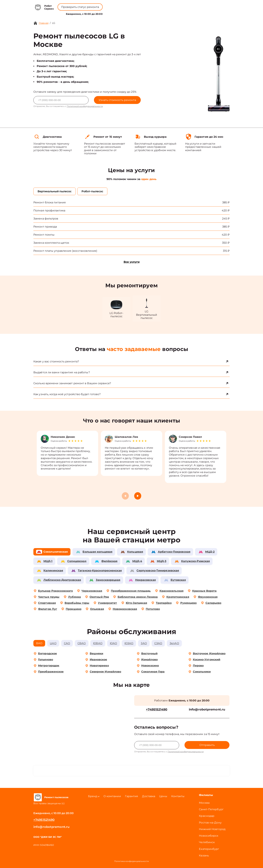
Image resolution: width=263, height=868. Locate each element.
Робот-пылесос (92, 191)
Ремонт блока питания (50, 202)
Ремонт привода (45, 227)
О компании (125, 13)
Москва (204, 803)
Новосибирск (209, 836)
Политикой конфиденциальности (85, 106)
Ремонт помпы (44, 235)
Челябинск (207, 842)
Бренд (107, 13)
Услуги (92, 13)
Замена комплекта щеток (51, 243)
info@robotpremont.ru (207, 710)
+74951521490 (137, 5)
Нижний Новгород (212, 829)
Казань (204, 855)
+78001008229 (110, 5)
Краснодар (207, 816)
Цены (141, 13)
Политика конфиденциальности (131, 861)
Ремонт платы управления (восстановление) (65, 251)
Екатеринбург (209, 849)
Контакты (154, 13)
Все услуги (132, 262)
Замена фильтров (46, 219)
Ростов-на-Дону (210, 823)
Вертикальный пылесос (55, 191)
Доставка (149, 796)
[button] (138, 496)
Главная (44, 23)
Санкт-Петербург (211, 809)
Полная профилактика (49, 210)
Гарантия (132, 796)
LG (54, 23)
